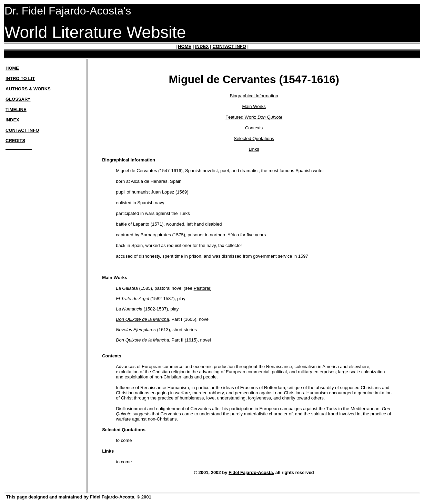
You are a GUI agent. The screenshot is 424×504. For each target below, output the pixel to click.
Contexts (254, 128)
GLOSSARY (18, 99)
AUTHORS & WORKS (28, 89)
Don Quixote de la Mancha (142, 319)
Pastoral (202, 288)
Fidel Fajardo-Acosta (251, 472)
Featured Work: (254, 117)
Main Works (254, 106)
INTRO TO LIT (20, 78)
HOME (185, 46)
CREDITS (15, 141)
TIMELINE (16, 110)
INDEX (202, 46)
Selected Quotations (254, 139)
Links (254, 149)
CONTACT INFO (229, 46)
